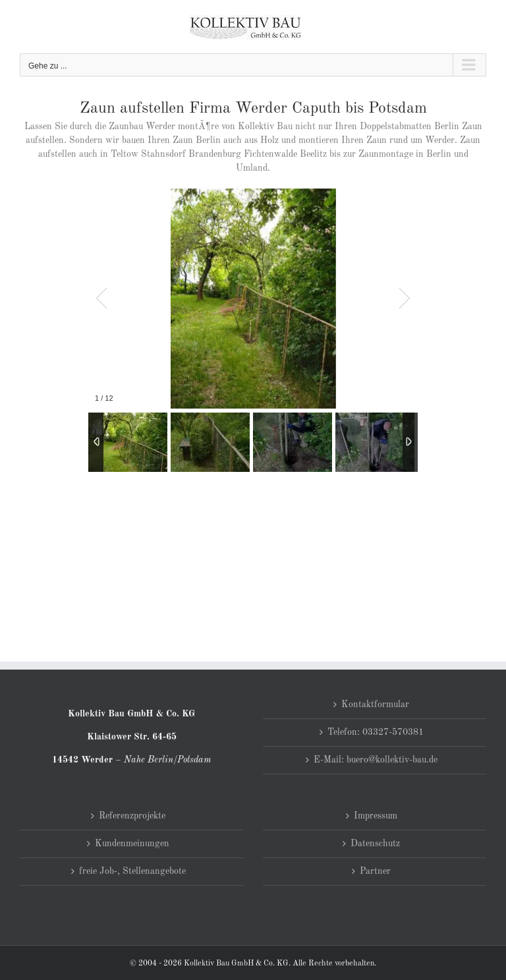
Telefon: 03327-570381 (376, 732)
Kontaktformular (375, 705)
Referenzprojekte (132, 816)
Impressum (376, 816)
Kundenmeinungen (132, 844)
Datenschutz (375, 844)
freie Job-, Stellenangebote (132, 871)
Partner (375, 871)
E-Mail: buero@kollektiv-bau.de (376, 760)
